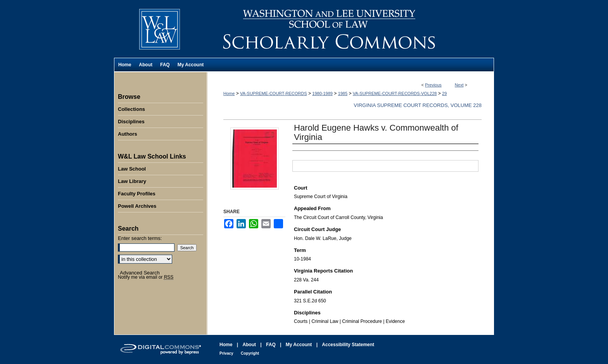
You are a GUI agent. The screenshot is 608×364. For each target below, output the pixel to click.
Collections (131, 109)
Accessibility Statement (348, 345)
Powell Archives (137, 206)
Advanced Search (140, 273)
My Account (299, 345)
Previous (433, 85)
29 (444, 93)
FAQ (271, 345)
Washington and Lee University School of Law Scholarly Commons (351, 29)
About (249, 345)
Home (229, 93)
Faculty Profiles (137, 194)
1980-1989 (322, 93)
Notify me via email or (146, 277)
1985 (343, 93)
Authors (128, 134)
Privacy (226, 353)
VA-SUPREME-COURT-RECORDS (274, 93)
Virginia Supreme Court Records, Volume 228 (418, 105)
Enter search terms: (140, 238)
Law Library (132, 181)
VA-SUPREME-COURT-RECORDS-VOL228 (395, 93)
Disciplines (131, 122)
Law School (132, 169)
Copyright (250, 353)
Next (459, 85)
